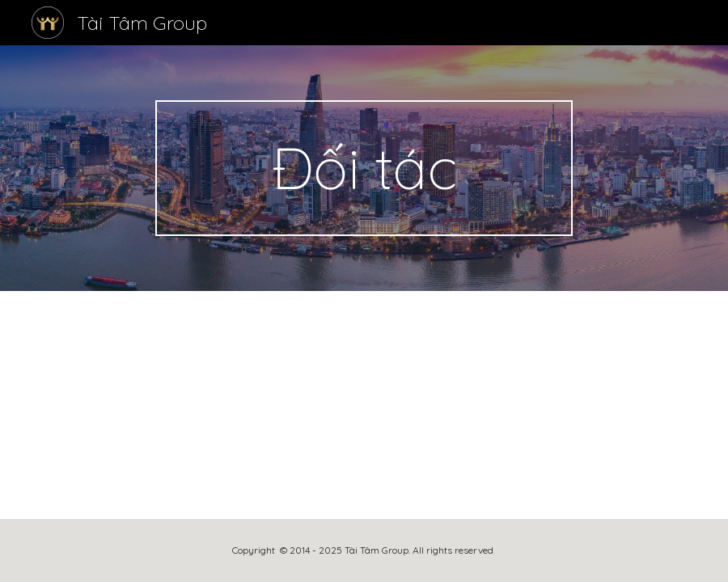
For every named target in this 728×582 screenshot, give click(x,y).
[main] (364, 168)
